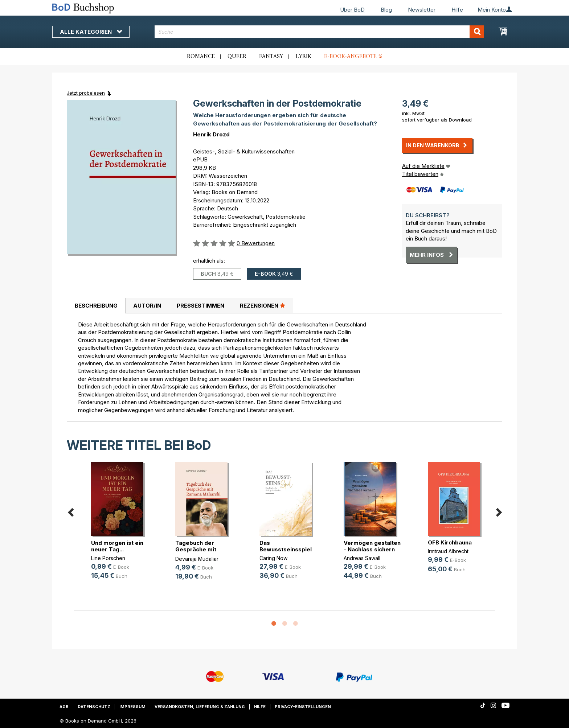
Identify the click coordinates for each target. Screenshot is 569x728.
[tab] (96, 306)
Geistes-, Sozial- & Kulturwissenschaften (244, 151)
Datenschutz (94, 707)
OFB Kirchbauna (450, 542)
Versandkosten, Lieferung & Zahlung (200, 707)
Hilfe (457, 10)
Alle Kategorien (91, 32)
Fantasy (271, 57)
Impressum (132, 707)
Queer (237, 57)
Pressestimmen (200, 306)
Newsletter (422, 10)
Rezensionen (263, 305)
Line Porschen (108, 558)
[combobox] (320, 32)
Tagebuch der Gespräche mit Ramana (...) (196, 549)
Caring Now (273, 558)
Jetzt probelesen (86, 93)
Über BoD (352, 10)
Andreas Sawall (362, 558)
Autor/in (147, 306)
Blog (386, 10)
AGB (64, 707)
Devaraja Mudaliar (197, 559)
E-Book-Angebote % (353, 57)
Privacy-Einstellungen (303, 707)
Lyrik (304, 57)
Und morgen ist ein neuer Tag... (117, 546)
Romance (201, 57)
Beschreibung (96, 306)
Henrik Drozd (211, 134)
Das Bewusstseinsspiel (286, 546)
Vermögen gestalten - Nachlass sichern (372, 546)
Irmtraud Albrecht (448, 551)
